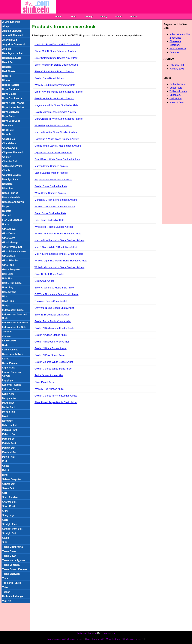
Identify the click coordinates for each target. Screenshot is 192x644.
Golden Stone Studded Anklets (51, 186)
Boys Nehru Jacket (13, 107)
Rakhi (6, 470)
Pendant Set (9, 452)
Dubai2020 (175, 95)
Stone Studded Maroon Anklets (51, 173)
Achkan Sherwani (12, 31)
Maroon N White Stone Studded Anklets (56, 132)
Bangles (7, 67)
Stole (5, 520)
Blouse (6, 80)
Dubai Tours (176, 88)
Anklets (7, 49)
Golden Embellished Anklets (49, 78)
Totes (5, 587)
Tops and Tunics (12, 583)
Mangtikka (8, 403)
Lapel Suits (9, 368)
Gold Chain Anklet (44, 281)
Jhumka (7, 336)
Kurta (5, 359)
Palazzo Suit (9, 434)
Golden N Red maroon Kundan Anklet (55, 328)
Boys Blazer (9, 94)
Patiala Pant (9, 443)
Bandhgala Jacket (12, 53)
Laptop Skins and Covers (12, 374)
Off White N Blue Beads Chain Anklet (54, 308)
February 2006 (177, 65)
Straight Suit (9, 533)
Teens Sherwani (11, 574)
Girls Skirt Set (10, 260)
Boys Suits (8, 116)
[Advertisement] (110, 7)
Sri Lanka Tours (178, 84)
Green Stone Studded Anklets (50, 213)
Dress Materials (11, 197)
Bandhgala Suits (12, 58)
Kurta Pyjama (10, 363)
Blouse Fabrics (11, 85)
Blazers (7, 76)
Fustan (6, 224)
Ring (5, 475)
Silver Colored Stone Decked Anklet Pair (56, 58)
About (118, 17)
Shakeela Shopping (86, 633)
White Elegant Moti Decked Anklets (53, 126)
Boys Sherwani (11, 112)
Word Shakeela (178, 49)
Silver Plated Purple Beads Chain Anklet (56, 402)
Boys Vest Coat (11, 121)
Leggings (8, 380)
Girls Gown (9, 238)
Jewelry (88, 17)
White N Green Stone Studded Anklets (55, 207)
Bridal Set (8, 130)
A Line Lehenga (11, 22)
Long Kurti (8, 394)
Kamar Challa (10, 350)
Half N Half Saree (12, 283)
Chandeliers (9, 143)
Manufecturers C (95, 639)
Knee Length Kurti (13, 354)
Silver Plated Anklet (45, 382)
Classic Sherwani (12, 166)
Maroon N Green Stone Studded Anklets (56, 200)
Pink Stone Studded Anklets (49, 220)
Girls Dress (9, 233)
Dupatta (7, 211)
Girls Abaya (9, 229)
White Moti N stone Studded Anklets (54, 227)
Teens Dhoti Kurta (13, 547)
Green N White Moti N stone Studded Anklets (58, 92)
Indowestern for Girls (14, 327)
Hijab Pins (8, 301)
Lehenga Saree (11, 389)
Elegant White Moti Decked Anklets (53, 180)
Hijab (5, 296)
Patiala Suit (9, 448)
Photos (133, 17)
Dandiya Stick (10, 179)
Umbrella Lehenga (13, 596)
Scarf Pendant (10, 497)
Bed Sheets (9, 71)
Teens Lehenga (11, 565)
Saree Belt (8, 488)
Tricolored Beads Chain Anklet (51, 301)
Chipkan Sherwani (13, 152)
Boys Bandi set (11, 89)
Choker (6, 157)
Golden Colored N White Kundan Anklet (56, 396)
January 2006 (177, 69)
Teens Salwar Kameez (15, 569)
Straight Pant (10, 524)
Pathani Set (9, 439)
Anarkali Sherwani (13, 35)
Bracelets (8, 125)
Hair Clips (8, 274)
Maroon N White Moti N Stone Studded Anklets (59, 240)
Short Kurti (9, 506)
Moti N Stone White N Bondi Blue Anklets (56, 247)
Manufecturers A (56, 639)
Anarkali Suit (10, 40)
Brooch (6, 134)
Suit (4, 542)
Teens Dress (9, 551)
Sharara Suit (9, 502)
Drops (6, 206)
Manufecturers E (134, 639)
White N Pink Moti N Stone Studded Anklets (58, 234)
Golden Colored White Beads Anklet (54, 362)
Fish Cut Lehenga (12, 220)
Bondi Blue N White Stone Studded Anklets (57, 159)
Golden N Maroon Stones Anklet (52, 342)
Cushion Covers (11, 175)
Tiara (5, 578)
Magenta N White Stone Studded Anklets (56, 105)
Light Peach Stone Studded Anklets (53, 153)
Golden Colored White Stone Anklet (53, 369)
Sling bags (8, 515)
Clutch (6, 170)
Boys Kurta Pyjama (13, 103)
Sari (4, 493)
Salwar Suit (9, 484)
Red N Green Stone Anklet (49, 375)
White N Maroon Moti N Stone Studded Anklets (59, 267)
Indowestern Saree (13, 310)
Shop (73, 17)
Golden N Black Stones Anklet (50, 348)
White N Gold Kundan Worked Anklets (55, 85)
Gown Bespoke (11, 269)
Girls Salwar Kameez (14, 251)
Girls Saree (9, 256)
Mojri (5, 416)
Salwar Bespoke (11, 479)
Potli (5, 461)
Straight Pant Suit (12, 529)
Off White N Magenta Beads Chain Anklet (56, 294)
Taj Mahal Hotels (178, 91)
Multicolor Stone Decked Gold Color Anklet (57, 44)
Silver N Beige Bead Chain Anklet (52, 315)
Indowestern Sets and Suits (15, 316)
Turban (6, 592)
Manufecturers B (76, 639)
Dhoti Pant (8, 188)
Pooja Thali (9, 457)
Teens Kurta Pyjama (14, 560)
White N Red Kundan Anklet (49, 389)
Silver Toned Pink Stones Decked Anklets (56, 65)
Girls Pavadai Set (12, 247)
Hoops (6, 305)
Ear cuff (7, 215)
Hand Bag (8, 287)
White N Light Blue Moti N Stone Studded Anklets (61, 261)
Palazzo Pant (10, 430)
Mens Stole (9, 412)
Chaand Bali (9, 139)
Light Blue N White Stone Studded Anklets (57, 139)
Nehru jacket (9, 425)
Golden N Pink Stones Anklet (50, 355)
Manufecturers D (115, 639)
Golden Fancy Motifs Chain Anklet (53, 321)
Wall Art (7, 601)
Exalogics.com (109, 633)
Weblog (103, 17)
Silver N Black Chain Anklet (49, 274)
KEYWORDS (9, 341)
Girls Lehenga (10, 242)
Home (58, 17)
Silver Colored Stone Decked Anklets (54, 72)
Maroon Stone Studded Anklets (51, 166)
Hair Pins (7, 278)
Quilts (6, 466)
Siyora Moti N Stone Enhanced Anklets (55, 51)
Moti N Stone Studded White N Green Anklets (59, 254)
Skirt (5, 511)
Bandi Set (8, 62)
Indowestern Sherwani (15, 323)
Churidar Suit (10, 161)
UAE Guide (175, 99)
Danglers (7, 184)
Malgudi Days (177, 102)
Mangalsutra (9, 398)
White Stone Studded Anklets (50, 193)
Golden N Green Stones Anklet (51, 335)
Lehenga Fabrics (12, 385)
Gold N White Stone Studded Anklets (54, 99)
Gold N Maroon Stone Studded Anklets (55, 112)
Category (174, 52)
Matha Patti (9, 407)
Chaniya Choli (10, 148)
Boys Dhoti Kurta (12, 98)
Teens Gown (9, 556)
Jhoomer (7, 332)
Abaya (6, 26)
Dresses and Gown (13, 202)
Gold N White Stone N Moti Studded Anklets (58, 146)
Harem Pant (9, 292)
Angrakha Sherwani (13, 44)
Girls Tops (8, 265)
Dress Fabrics (10, 193)
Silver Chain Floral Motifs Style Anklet (54, 288)
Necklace (7, 421)
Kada (5, 345)
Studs (6, 538)
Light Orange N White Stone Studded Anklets (58, 119)
